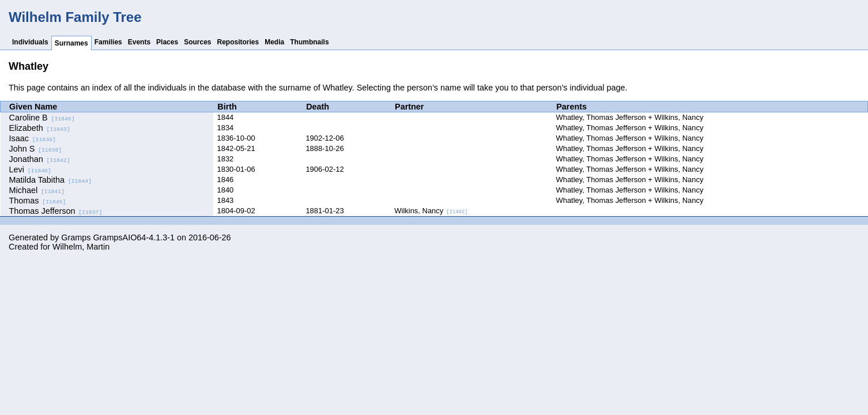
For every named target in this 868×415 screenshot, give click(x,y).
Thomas (38, 201)
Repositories (238, 42)
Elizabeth (40, 128)
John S (36, 149)
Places (167, 42)
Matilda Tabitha (50, 180)
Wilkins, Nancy (431, 211)
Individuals (30, 42)
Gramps (76, 237)
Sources (197, 42)
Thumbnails (309, 42)
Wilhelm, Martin (81, 247)
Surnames (71, 43)
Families (108, 42)
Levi (30, 169)
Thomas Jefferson (56, 211)
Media (274, 42)
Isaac (33, 138)
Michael (37, 190)
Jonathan (40, 159)
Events (139, 42)
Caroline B (42, 118)
